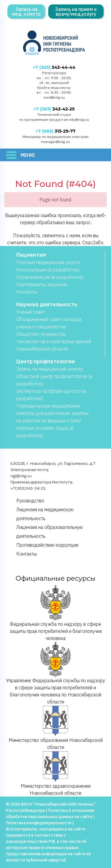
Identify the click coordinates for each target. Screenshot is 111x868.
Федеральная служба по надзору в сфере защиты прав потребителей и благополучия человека (56, 613)
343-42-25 (54, 109)
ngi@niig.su (21, 476)
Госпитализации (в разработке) (50, 277)
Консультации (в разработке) (48, 270)
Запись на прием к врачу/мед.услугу (76, 12)
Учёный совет (31, 312)
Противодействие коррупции (47, 545)
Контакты (26, 292)
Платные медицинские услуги (48, 262)
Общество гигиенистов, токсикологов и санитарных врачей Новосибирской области (54, 341)
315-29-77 (55, 131)
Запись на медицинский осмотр (50, 369)
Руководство (30, 501)
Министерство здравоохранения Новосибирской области (56, 773)
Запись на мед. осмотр (26, 12)
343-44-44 (54, 67)
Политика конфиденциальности (39, 823)
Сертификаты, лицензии (42, 284)
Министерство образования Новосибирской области (56, 728)
